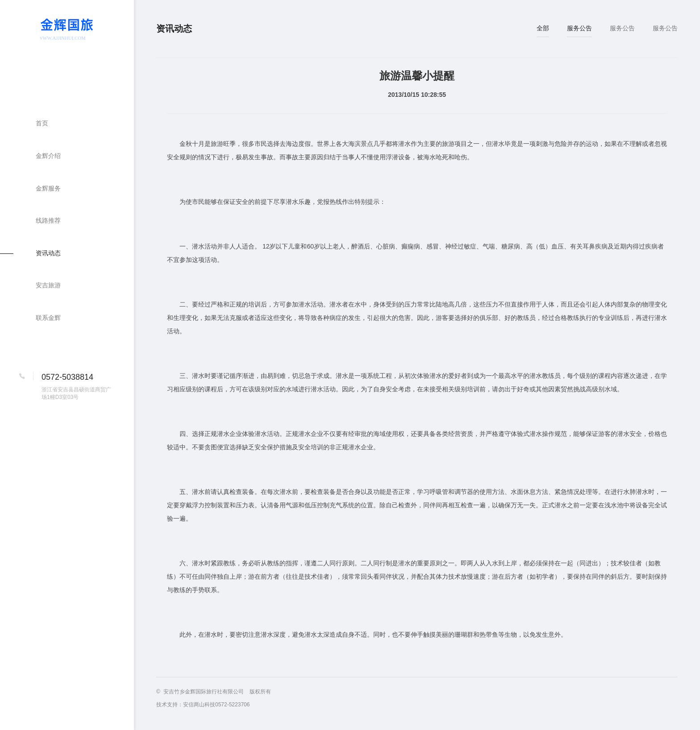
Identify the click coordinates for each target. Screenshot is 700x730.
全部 (543, 28)
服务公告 (579, 28)
